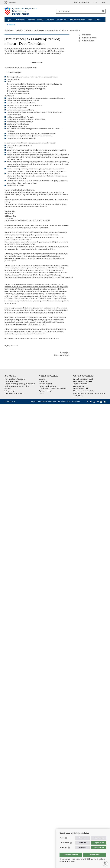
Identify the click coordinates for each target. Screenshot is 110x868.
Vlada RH (42, 379)
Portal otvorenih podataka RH (14, 393)
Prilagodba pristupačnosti (81, 2)
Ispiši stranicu (85, 35)
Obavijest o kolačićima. (67, 861)
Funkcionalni (64, 843)
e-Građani (8, 389)
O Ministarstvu (19, 20)
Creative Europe (79, 386)
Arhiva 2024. (74, 30)
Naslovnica (8, 30)
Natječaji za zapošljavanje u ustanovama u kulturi (42, 30)
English (103, 2)
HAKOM (42, 393)
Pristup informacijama (77, 20)
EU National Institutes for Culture (84, 391)
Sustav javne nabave (11, 381)
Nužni (62, 838)
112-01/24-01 (56, 49)
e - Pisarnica (11, 25)
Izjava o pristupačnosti (73, 402)
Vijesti (9, 20)
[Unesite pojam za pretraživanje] (78, 11)
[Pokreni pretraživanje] (103, 11)
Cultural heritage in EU (81, 389)
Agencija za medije (45, 391)
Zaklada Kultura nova (80, 384)
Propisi (90, 20)
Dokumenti (31, 20)
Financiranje (50, 20)
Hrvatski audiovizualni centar (83, 381)
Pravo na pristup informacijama (15, 379)
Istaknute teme (62, 20)
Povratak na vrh (11, 402)
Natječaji (40, 20)
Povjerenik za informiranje (48, 386)
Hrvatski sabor (44, 381)
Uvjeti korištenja (62, 402)
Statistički (63, 848)
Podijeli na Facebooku (88, 38)
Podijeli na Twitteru (86, 41)
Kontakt (97, 20)
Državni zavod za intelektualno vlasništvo (53, 389)
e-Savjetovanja (10, 391)
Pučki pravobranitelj (45, 384)
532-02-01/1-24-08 (16, 51)
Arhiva (64, 30)
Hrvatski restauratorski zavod (83, 379)
